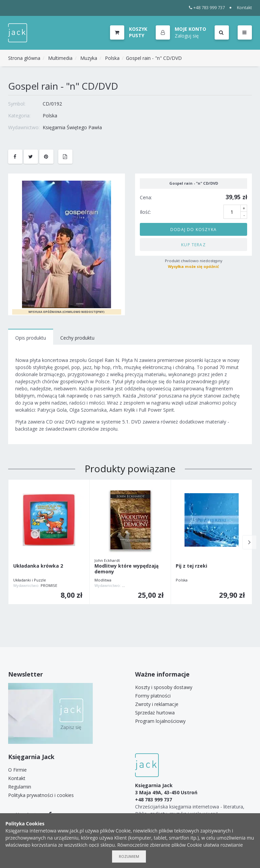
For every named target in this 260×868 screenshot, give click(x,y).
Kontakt (244, 8)
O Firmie (17, 770)
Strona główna (24, 58)
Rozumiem (129, 856)
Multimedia (60, 58)
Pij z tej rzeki (191, 566)
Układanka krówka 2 (38, 566)
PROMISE (49, 585)
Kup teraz (193, 245)
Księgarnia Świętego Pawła (72, 127)
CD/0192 (52, 104)
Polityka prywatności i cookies (41, 795)
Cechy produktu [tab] (77, 338)
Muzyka (89, 58)
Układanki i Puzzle (30, 580)
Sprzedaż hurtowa (155, 713)
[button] (181, 33)
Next (250, 542)
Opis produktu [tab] (31, 338)
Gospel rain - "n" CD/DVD (154, 58)
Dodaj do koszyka (193, 229)
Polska (112, 58)
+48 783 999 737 (207, 8)
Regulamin (20, 787)
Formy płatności (153, 696)
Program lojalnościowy (160, 721)
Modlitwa (103, 580)
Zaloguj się (187, 36)
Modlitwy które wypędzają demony (126, 569)
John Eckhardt (107, 560)
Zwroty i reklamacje (157, 704)
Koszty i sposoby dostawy (164, 687)
